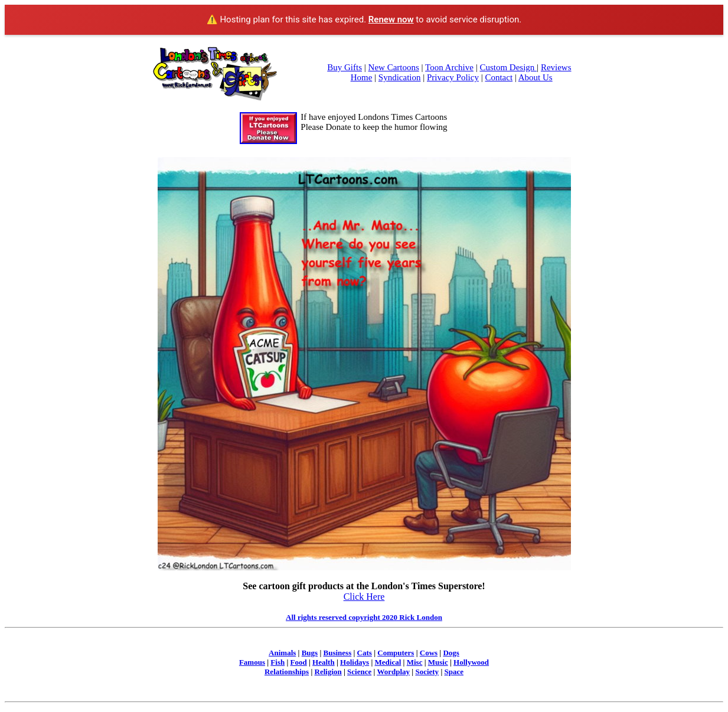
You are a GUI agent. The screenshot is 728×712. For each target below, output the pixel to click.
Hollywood (471, 662)
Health (324, 662)
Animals (282, 653)
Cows (429, 653)
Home (362, 77)
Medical (388, 662)
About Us (536, 77)
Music (438, 662)
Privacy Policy (453, 77)
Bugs (310, 653)
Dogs (451, 653)
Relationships (287, 672)
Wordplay (393, 672)
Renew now (391, 19)
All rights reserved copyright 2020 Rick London (364, 617)
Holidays (355, 662)
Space (454, 672)
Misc (415, 662)
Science (359, 672)
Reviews (556, 67)
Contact (499, 77)
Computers (396, 653)
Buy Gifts (345, 67)
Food (299, 662)
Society (427, 672)
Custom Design (508, 67)
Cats (365, 653)
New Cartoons (394, 67)
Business (338, 653)
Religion (328, 672)
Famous (252, 662)
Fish (278, 662)
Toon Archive (449, 67)
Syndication (400, 77)
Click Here (364, 597)
